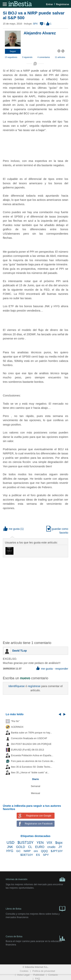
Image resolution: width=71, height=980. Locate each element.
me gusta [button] (12, 529)
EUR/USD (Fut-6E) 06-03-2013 (27, 750)
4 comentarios (44, 57)
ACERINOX (17, 727)
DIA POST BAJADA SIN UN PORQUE (31, 744)
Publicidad (39, 975)
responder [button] (62, 669)
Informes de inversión (35, 879)
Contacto (53, 975)
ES (38, 855)
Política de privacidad (44, 971)
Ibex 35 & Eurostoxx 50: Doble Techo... (32, 767)
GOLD (21, 847)
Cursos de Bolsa (35, 937)
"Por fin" (15, 721)
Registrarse (63, 4)
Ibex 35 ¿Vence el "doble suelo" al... (30, 773)
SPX (35, 24)
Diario (36, 779)
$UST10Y (25, 842)
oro (36, 851)
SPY (46, 855)
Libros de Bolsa (35, 908)
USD (11, 842)
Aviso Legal (23, 975)
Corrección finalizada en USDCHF (29, 738)
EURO (40, 847)
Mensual (36, 793)
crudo (51, 847)
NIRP (27, 851)
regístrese (34, 686)
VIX (49, 843)
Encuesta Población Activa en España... (32, 755)
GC (18, 851)
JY (60, 847)
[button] (13, 51)
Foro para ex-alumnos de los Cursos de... (33, 761)
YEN (40, 843)
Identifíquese (16, 686)
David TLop (20, 651)
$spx (59, 843)
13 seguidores (11, 57)
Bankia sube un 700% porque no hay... (31, 733)
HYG (10, 851)
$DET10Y (27, 855)
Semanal (36, 786)
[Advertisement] (35, 597)
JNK (10, 847)
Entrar (50, 4)
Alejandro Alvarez (40, 33)
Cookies (24, 971)
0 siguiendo (27, 57)
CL (30, 847)
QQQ (44, 851)
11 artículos (60, 57)
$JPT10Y (57, 851)
